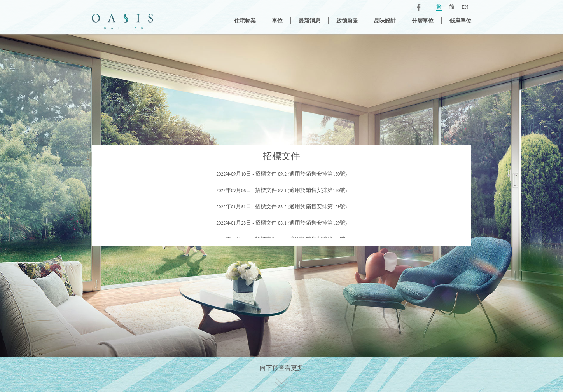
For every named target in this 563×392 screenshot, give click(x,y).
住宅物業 (245, 21)
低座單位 (460, 21)
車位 (277, 21)
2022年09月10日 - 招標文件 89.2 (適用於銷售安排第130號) (281, 174)
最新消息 (309, 21)
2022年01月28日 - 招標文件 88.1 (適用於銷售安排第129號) (281, 223)
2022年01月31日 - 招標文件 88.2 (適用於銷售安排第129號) (281, 207)
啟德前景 (347, 21)
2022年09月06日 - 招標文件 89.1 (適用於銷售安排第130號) (281, 191)
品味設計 (385, 21)
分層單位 (423, 21)
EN (465, 8)
